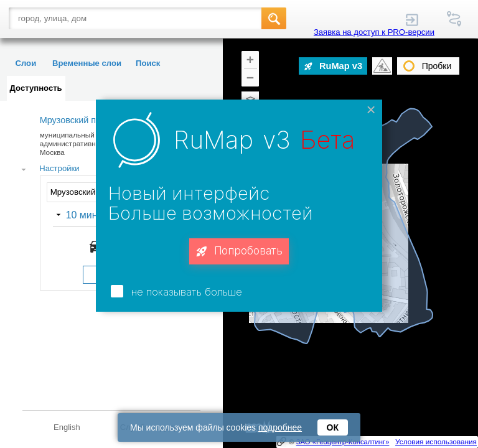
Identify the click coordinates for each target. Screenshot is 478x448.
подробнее (280, 427)
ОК (333, 427)
